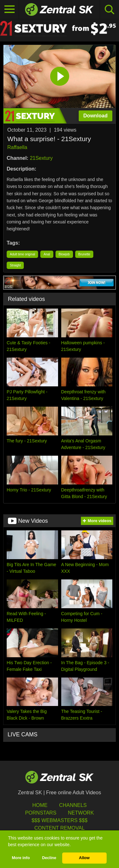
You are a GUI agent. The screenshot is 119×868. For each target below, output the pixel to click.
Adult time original (22, 254)
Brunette (84, 254)
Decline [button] (49, 858)
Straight (15, 265)
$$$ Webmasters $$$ (59, 820)
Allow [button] (84, 858)
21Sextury (41, 158)
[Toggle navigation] (10, 9)
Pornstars (41, 813)
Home (40, 805)
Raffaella (17, 147)
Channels (73, 805)
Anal (47, 254)
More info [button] (21, 858)
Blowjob (64, 254)
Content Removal (60, 828)
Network (81, 813)
